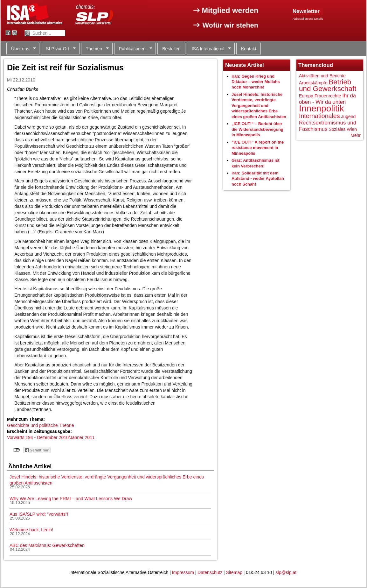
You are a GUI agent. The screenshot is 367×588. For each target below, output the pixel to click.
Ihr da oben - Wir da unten (327, 99)
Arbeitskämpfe (313, 83)
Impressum (183, 572)
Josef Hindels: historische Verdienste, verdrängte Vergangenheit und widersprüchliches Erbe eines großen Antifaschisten (259, 106)
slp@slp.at (286, 572)
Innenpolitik (322, 108)
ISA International (209, 49)
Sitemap (234, 572)
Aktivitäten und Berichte (322, 76)
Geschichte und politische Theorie (41, 425)
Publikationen (133, 49)
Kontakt (249, 49)
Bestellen (171, 49)
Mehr (356, 135)
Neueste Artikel (245, 65)
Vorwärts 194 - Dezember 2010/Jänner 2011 (51, 437)
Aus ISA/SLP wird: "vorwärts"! (39, 514)
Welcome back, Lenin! (31, 530)
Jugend (348, 117)
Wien (352, 129)
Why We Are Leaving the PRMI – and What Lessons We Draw (71, 499)
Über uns (21, 49)
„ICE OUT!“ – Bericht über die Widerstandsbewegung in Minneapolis (257, 129)
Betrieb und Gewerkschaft (328, 85)
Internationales (319, 116)
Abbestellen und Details (308, 19)
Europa (306, 96)
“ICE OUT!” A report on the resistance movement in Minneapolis (258, 148)
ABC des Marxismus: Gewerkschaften (47, 545)
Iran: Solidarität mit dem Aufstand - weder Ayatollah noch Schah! (258, 179)
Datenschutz (210, 572)
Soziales (337, 129)
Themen (95, 49)
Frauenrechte (328, 96)
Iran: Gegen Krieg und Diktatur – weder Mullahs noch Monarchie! (256, 82)
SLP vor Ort (58, 49)
